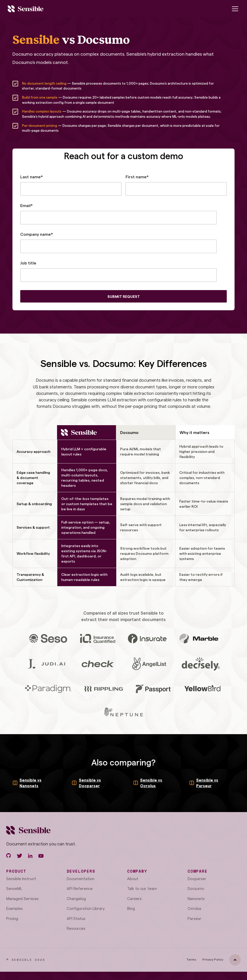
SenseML (14, 888)
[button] (234, 9)
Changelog (76, 898)
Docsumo (196, 888)
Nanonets (196, 898)
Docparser (197, 879)
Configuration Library (86, 908)
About (133, 879)
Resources (76, 928)
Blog (131, 908)
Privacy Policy (213, 959)
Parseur (194, 918)
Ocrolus (194, 908)
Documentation (81, 879)
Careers (134, 898)
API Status (76, 918)
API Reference (80, 888)
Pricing (12, 918)
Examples (15, 908)
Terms (191, 959)
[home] (26, 9)
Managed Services (22, 898)
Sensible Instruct (21, 879)
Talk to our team (142, 888)
